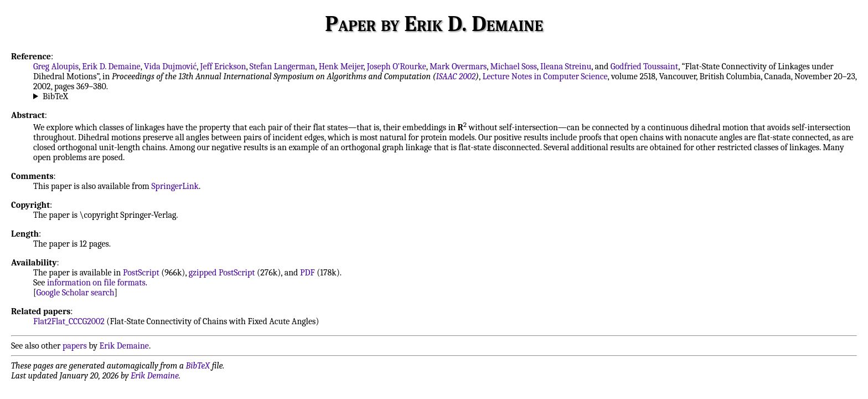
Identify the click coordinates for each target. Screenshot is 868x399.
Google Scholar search (76, 293)
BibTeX (55, 96)
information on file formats (96, 283)
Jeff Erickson (223, 66)
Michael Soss (514, 66)
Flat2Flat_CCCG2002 (69, 321)
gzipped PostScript (222, 273)
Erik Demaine (124, 346)
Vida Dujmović (170, 66)
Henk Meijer (341, 66)
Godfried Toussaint (644, 66)
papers (75, 346)
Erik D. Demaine (111, 66)
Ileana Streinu (566, 66)
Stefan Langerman (283, 66)
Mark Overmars (458, 66)
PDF (308, 273)
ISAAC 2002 (456, 76)
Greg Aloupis (56, 66)
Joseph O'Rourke (397, 66)
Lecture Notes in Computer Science (545, 76)
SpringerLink (175, 186)
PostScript (141, 273)
